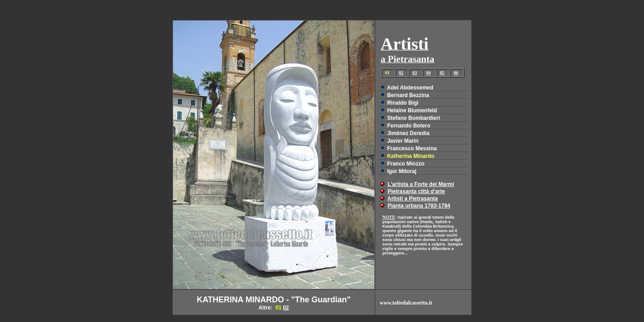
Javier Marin (403, 141)
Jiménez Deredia (409, 133)
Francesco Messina (412, 148)
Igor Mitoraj (402, 171)
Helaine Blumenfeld (412, 110)
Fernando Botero (409, 126)
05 (442, 73)
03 (415, 73)
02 (401, 73)
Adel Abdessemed (410, 88)
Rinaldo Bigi (403, 103)
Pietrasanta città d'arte (416, 191)
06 (456, 73)
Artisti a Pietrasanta (413, 199)
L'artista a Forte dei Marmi (421, 184)
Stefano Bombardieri (414, 118)
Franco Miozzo (406, 164)
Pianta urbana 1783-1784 (419, 206)
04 (428, 73)
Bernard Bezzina (408, 95)
